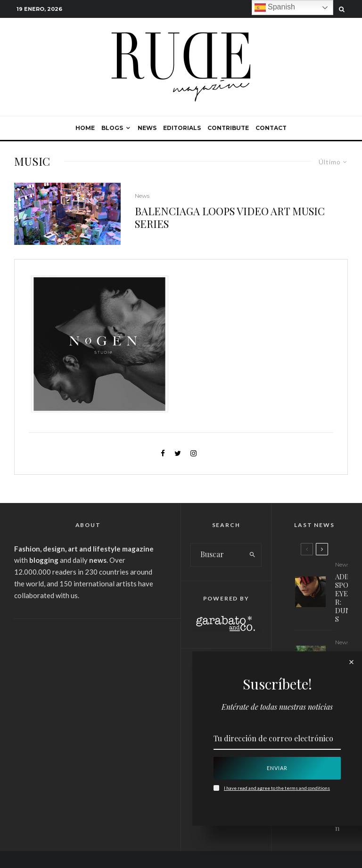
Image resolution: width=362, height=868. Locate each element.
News (147, 128)
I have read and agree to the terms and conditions (277, 788)
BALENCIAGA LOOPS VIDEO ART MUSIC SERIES (230, 217)
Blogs (112, 128)
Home (85, 128)
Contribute (228, 128)
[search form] (218, 555)
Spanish (275, 8)
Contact (271, 128)
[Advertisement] (88, 692)
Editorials (182, 128)
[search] (253, 555)
